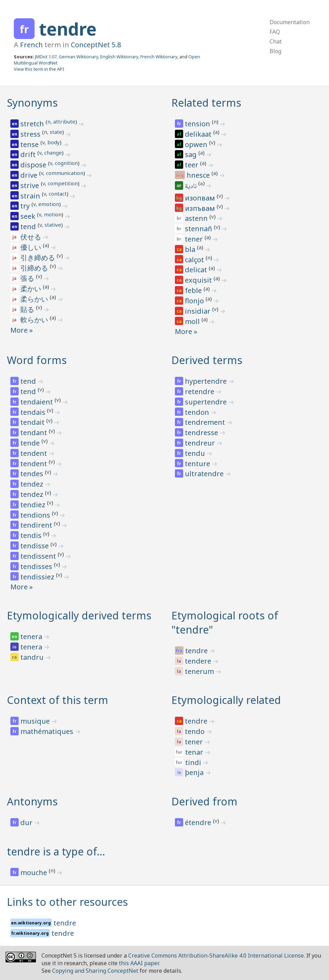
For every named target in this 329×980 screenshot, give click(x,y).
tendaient (37, 402)
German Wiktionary (78, 57)
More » (22, 330)
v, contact (55, 194)
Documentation (290, 22)
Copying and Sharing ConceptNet (95, 971)
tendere (199, 661)
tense (30, 144)
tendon (198, 412)
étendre (199, 822)
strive (31, 185)
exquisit (199, 280)
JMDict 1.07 (46, 57)
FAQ (275, 32)
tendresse (202, 433)
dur (27, 822)
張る (28, 278)
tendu (196, 453)
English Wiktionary (119, 57)
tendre (68, 29)
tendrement (206, 422)
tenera (32, 636)
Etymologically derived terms (79, 615)
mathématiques (48, 731)
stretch (33, 124)
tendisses (37, 566)
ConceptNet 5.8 (96, 45)
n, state (53, 132)
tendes (33, 474)
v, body (51, 142)
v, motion (50, 214)
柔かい (32, 289)
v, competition (60, 183)
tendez (33, 484)
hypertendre (207, 381)
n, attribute (61, 121)
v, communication (62, 173)
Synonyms (32, 103)
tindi (194, 762)
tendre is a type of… (56, 851)
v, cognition (64, 163)
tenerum (200, 671)
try (26, 206)
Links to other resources (67, 902)
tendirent (37, 525)
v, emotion (46, 204)
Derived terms (207, 360)
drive (30, 175)
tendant (35, 433)
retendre (200, 391)
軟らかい (35, 320)
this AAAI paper (139, 963)
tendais (34, 412)
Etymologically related (226, 700)
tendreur (201, 443)
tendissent (39, 556)
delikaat (199, 134)
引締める (35, 268)
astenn (197, 218)
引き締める (39, 258)
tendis (32, 535)
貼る (28, 309)
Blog (275, 51)
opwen (197, 144)
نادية (191, 187)
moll (193, 321)
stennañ (199, 229)
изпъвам (201, 208)
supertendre (207, 402)
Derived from (204, 801)
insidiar (199, 311)
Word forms (37, 360)
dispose (34, 165)
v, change (50, 153)
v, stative (50, 225)
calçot (195, 260)
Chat (276, 41)
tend (29, 227)
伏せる (32, 237)
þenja (195, 772)
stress (31, 134)
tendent (35, 453)
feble (194, 290)
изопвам (201, 198)
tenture (198, 464)
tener (195, 239)
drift (29, 154)
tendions (36, 515)
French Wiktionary (159, 57)
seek (29, 216)
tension (198, 124)
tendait (33, 422)
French (31, 45)
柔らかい (35, 299)
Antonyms (32, 801)
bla (191, 249)
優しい (32, 247)
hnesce (199, 175)
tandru (33, 657)
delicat (197, 270)
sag (192, 154)
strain (31, 196)
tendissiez (38, 577)
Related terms (206, 103)
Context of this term (58, 700)
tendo (196, 731)
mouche (35, 873)
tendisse (35, 546)
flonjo (195, 301)
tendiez (34, 505)
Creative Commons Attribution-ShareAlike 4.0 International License (216, 955)
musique (36, 721)
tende (31, 443)
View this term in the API (39, 69)
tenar (195, 752)
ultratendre (205, 474)
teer (192, 165)
